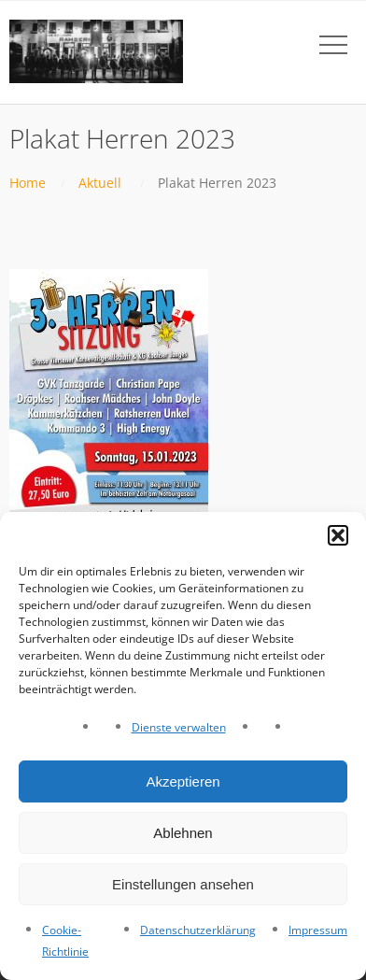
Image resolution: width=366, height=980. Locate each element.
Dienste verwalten (179, 727)
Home (28, 183)
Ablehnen (183, 833)
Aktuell (100, 183)
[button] (338, 535)
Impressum (318, 930)
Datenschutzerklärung (198, 930)
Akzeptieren (183, 781)
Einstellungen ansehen (183, 884)
